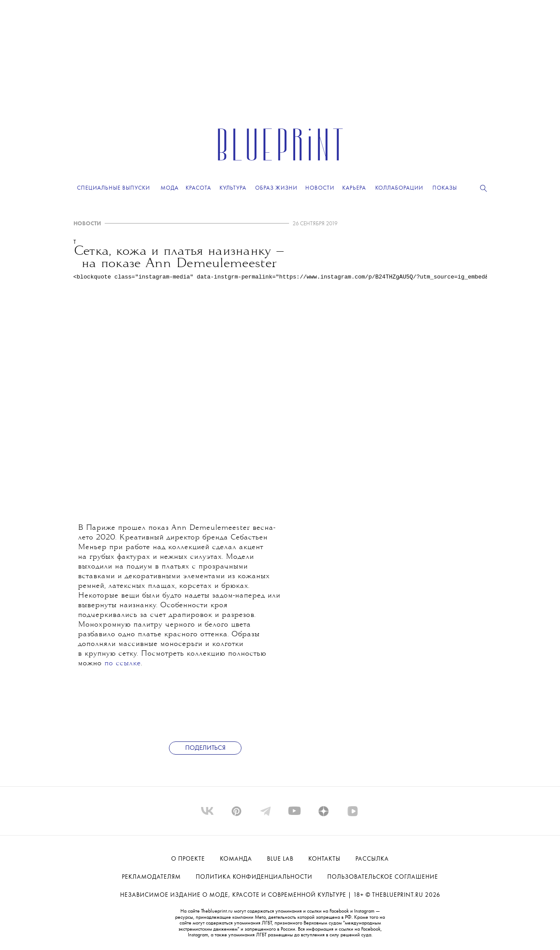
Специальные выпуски (113, 188)
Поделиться (205, 748)
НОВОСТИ (87, 224)
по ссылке (123, 664)
